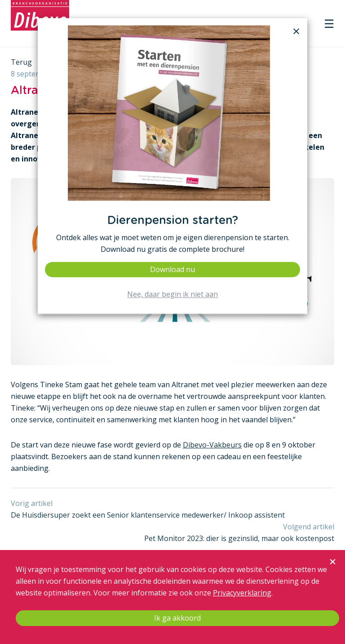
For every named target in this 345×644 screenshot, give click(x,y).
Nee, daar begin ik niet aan (172, 295)
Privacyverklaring (242, 593)
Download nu (172, 269)
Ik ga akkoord (177, 618)
